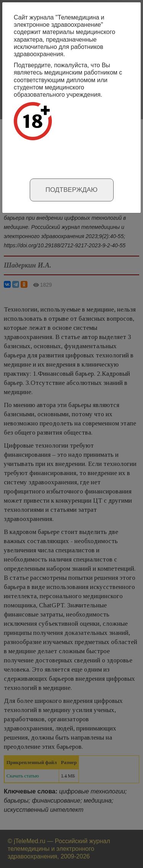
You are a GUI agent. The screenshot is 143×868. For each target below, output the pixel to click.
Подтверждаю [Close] (71, 190)
